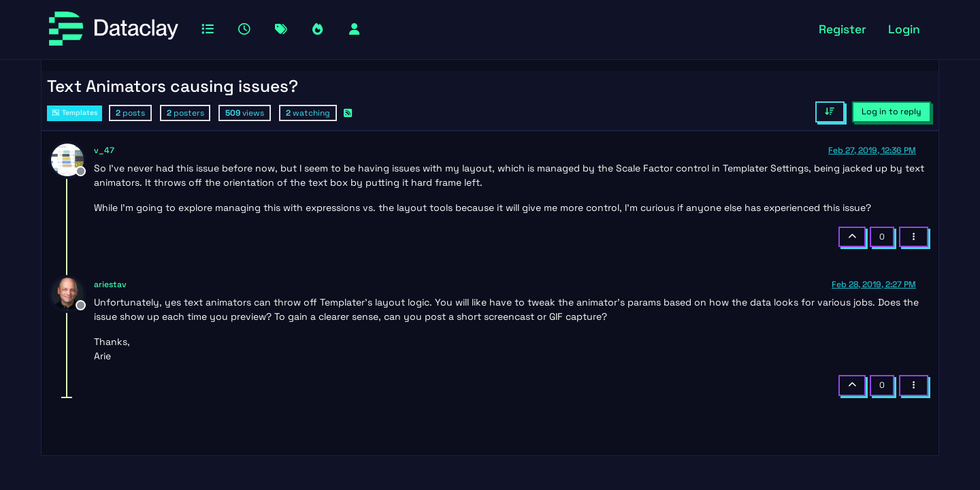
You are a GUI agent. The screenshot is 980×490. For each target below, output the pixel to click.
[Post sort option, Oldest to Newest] (830, 112)
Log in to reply (892, 112)
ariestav (110, 284)
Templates (75, 113)
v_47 (104, 150)
